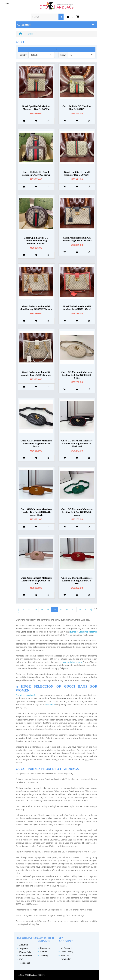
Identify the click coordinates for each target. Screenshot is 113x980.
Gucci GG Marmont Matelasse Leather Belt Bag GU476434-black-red (77, 443)
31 (67, 609)
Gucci (31, 34)
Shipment (24, 948)
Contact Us (45, 948)
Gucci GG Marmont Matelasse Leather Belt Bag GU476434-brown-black (36, 512)
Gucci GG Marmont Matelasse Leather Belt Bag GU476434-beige (77, 375)
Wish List (65, 955)
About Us (24, 945)
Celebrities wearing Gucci (27, 695)
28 (48, 609)
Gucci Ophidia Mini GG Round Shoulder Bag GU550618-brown (36, 241)
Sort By (23, 55)
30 (61, 609)
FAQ (21, 959)
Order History (67, 952)
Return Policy (26, 956)
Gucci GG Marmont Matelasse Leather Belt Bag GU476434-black (36, 443)
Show (63, 55)
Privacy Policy (26, 952)
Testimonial (25, 963)
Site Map (44, 955)
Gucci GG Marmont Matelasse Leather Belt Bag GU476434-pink (36, 581)
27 (42, 609)
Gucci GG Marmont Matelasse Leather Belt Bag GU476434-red (77, 581)
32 (73, 609)
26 (35, 609)
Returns (44, 952)
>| (91, 609)
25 (29, 609)
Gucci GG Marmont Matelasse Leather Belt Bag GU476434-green (77, 512)
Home (6, 3)
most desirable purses (72, 662)
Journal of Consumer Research (83, 632)
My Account (66, 948)
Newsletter (66, 959)
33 (80, 609)
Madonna (50, 705)
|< (18, 611)
